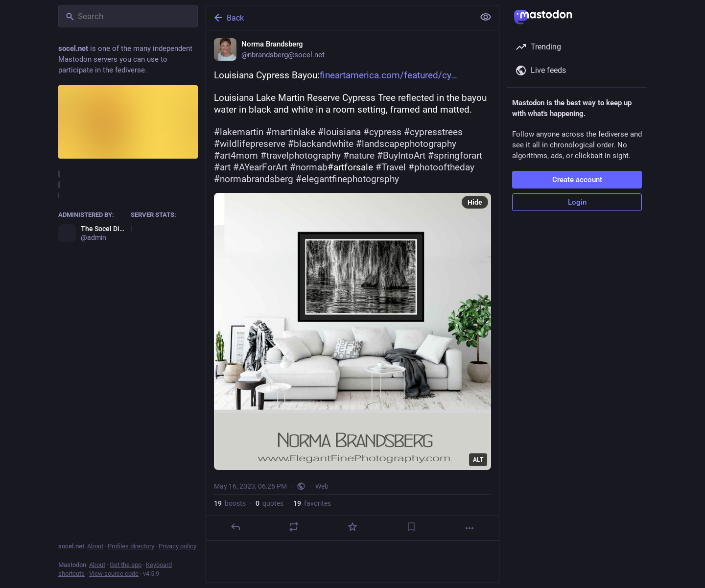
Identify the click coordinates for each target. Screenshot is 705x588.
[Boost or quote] (294, 527)
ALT (478, 460)
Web (322, 486)
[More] (470, 528)
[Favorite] (352, 527)
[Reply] (235, 527)
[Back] (339, 18)
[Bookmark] (411, 527)
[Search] (128, 16)
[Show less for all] (486, 17)
